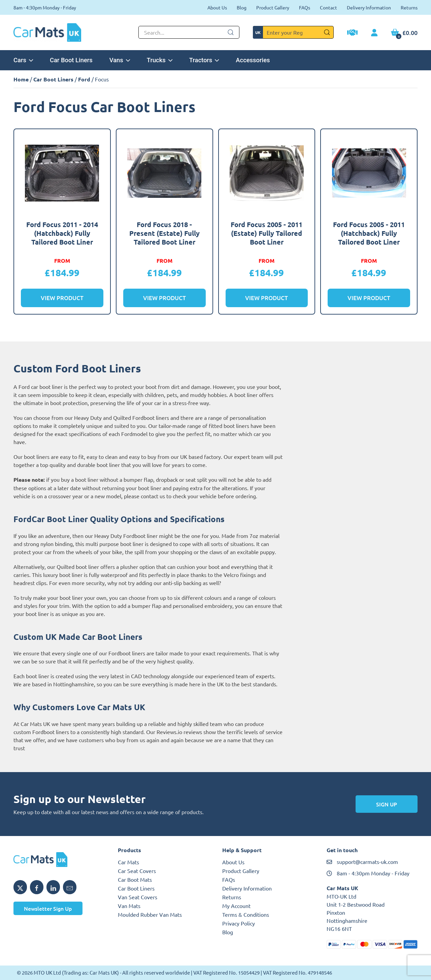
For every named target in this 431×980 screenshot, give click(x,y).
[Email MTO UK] (70, 887)
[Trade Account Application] (352, 33)
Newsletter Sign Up (48, 908)
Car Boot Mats (135, 879)
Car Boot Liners (71, 60)
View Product (62, 298)
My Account (236, 906)
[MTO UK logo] (59, 860)
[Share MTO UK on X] (20, 887)
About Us (217, 7)
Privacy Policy (239, 923)
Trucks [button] (160, 60)
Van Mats (129, 906)
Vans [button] (120, 60)
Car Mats (128, 862)
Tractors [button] (204, 60)
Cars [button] (23, 60)
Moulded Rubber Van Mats (150, 914)
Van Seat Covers (138, 897)
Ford (84, 79)
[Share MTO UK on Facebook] (37, 887)
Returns (409, 7)
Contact (328, 7)
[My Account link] (374, 33)
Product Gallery (273, 7)
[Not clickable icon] (189, 32)
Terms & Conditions (246, 914)
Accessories (253, 60)
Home (21, 79)
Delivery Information (369, 7)
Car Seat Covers (137, 871)
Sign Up (387, 804)
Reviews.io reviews (179, 732)
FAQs (305, 7)
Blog (242, 7)
